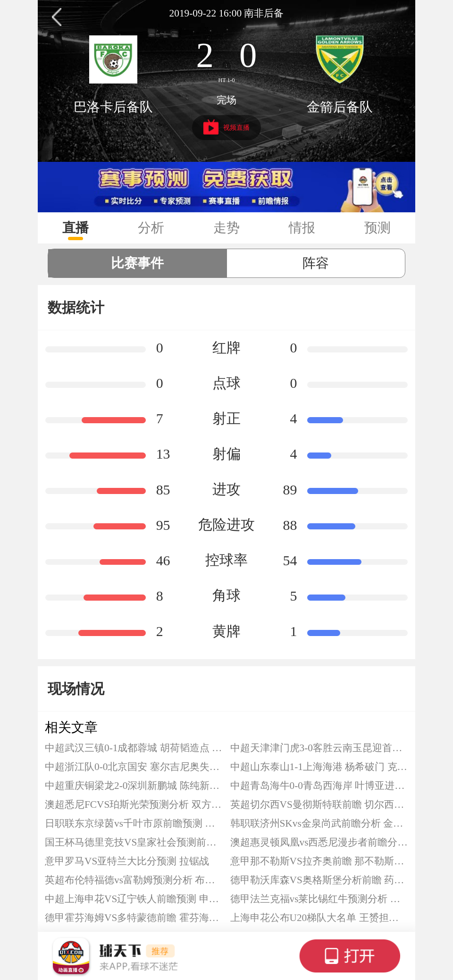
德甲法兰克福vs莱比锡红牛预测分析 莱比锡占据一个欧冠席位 (319, 899)
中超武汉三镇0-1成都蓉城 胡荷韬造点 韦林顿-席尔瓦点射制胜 (134, 748)
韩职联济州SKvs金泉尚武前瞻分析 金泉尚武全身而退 (319, 823)
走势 (226, 228)
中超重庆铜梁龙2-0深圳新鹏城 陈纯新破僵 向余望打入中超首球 (134, 786)
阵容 (316, 263)
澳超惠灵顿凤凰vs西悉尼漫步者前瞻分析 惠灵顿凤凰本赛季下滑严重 (319, 842)
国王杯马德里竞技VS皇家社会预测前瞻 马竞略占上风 (134, 842)
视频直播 (227, 127)
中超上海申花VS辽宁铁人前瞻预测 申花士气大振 (134, 899)
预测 (377, 228)
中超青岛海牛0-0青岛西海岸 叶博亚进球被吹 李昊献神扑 (319, 786)
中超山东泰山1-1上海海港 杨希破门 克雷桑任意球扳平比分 (319, 767)
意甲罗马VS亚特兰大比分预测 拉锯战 (127, 861)
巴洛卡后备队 (113, 107)
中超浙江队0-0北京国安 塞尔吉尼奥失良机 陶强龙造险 (134, 767)
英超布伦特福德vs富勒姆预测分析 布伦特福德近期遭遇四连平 (134, 880)
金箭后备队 (340, 107)
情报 (302, 228)
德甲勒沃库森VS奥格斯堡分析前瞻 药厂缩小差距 (319, 880)
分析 (151, 228)
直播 (75, 228)
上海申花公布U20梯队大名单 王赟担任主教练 (319, 918)
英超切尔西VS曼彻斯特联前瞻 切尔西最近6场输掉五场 (319, 804)
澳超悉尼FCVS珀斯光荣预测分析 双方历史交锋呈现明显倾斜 (134, 804)
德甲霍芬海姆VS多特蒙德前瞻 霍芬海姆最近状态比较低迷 (134, 918)
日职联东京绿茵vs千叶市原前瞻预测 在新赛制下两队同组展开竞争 (134, 823)
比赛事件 (137, 263)
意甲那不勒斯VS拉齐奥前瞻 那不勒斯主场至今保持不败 (319, 861)
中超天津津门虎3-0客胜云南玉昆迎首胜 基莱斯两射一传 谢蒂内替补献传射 (319, 748)
